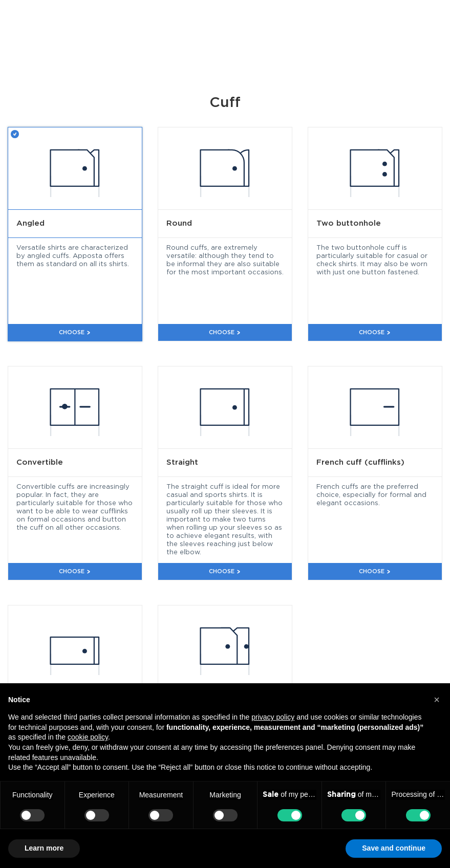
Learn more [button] (44, 848)
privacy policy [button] (273, 717)
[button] (437, 700)
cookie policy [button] (88, 737)
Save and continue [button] (394, 848)
